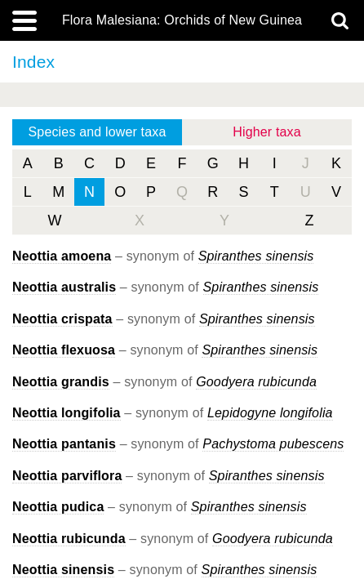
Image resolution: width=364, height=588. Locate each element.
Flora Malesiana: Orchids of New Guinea (182, 20)
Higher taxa (267, 132)
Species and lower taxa (98, 132)
